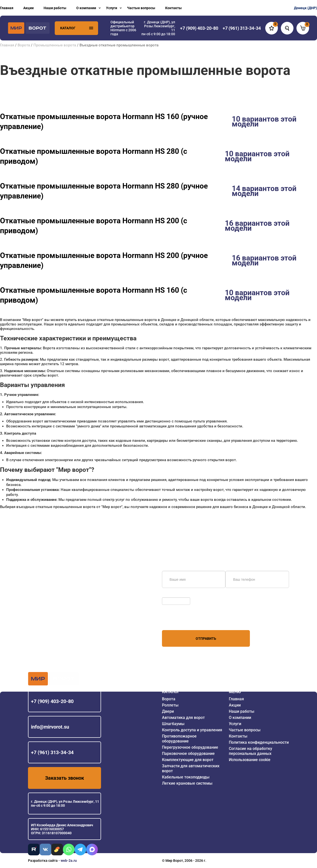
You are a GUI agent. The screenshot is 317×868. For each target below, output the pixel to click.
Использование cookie (250, 760)
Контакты (173, 8)
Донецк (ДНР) (305, 8)
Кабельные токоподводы (186, 777)
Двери (168, 711)
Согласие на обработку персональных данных (251, 751)
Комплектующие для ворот (188, 760)
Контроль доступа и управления (192, 730)
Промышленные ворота (55, 45)
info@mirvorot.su (50, 727)
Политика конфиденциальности (259, 742)
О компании (86, 8)
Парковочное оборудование (188, 754)
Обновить (171, 595)
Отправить (206, 639)
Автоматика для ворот (183, 718)
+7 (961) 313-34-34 (52, 752)
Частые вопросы (141, 8)
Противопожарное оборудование (179, 739)
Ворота (24, 45)
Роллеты (170, 705)
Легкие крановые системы (187, 783)
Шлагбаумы (173, 724)
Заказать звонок (65, 778)
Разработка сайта (43, 861)
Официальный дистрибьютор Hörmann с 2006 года (123, 28)
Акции (28, 8)
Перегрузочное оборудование (190, 747)
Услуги (112, 8)
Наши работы (55, 8)
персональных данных (181, 621)
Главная (7, 8)
